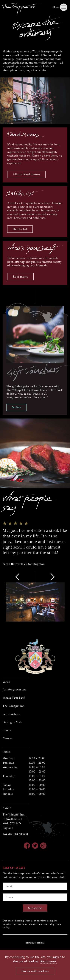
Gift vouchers (11, 714)
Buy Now (16, 407)
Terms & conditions (35, 943)
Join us (7, 730)
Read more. (49, 961)
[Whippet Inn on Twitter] (35, 846)
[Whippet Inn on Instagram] (43, 846)
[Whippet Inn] (22, 8)
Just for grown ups (14, 690)
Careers (8, 738)
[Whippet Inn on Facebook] (27, 846)
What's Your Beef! (14, 698)
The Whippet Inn (14, 706)
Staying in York (12, 722)
